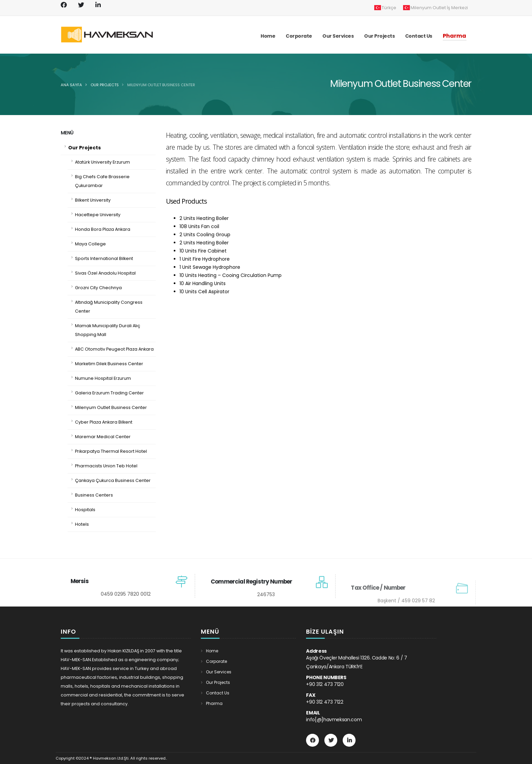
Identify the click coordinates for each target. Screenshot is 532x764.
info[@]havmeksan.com (334, 720)
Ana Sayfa (71, 85)
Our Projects (105, 85)
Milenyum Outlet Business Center (161, 85)
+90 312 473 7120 (325, 684)
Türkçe (385, 8)
